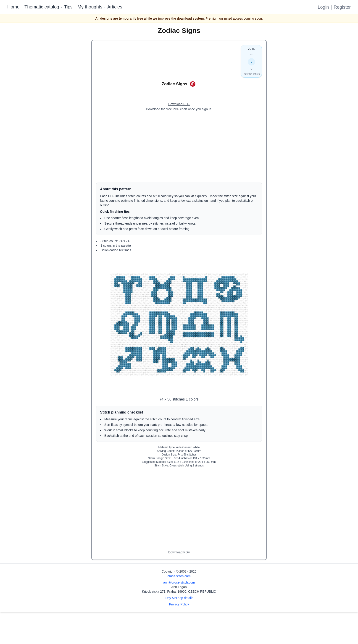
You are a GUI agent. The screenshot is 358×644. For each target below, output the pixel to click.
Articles (115, 7)
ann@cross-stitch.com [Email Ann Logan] (179, 582)
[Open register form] (179, 104)
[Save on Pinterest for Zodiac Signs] (193, 84)
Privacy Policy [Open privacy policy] (179, 604)
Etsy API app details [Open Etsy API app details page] (179, 598)
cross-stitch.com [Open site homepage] (179, 576)
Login (323, 7)
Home (13, 7)
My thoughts (90, 7)
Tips (68, 7)
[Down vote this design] (251, 69)
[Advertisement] (179, 147)
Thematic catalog (42, 7)
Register (342, 7)
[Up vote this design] (251, 55)
